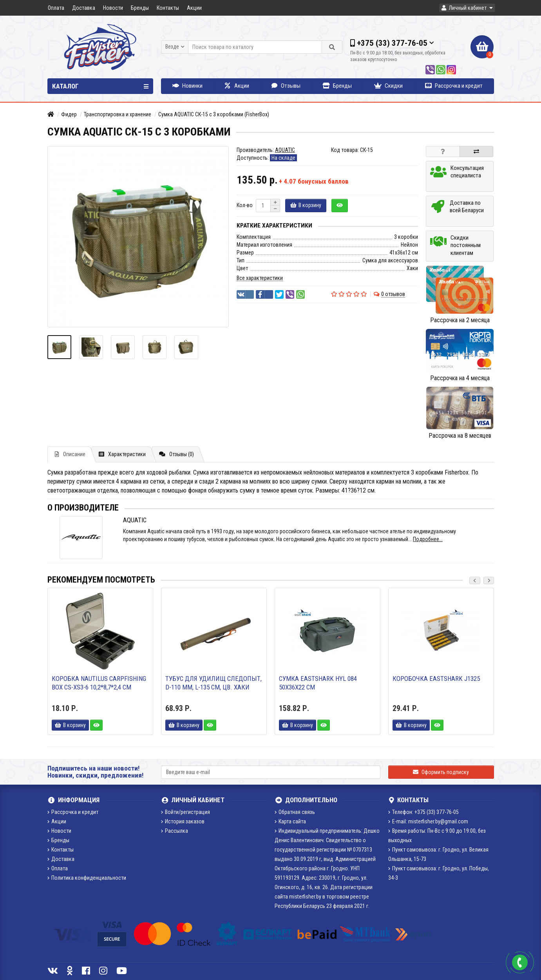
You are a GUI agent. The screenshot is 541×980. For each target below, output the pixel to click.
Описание (70, 454)
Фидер (69, 114)
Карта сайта (290, 821)
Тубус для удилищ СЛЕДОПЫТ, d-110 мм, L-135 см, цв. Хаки (214, 683)
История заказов (183, 821)
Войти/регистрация (185, 812)
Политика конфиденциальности (87, 878)
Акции (194, 8)
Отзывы (286, 86)
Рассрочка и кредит (454, 86)
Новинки (187, 86)
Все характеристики (260, 278)
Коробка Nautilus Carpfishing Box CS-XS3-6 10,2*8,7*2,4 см (99, 683)
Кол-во (245, 205)
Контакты (168, 8)
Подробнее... (428, 539)
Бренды (140, 8)
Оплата (56, 8)
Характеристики (122, 454)
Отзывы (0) (176, 454)
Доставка (84, 8)
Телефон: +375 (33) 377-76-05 (423, 812)
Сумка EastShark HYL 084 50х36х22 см (318, 683)
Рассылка (175, 831)
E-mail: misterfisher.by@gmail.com (428, 821)
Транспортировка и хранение (118, 114)
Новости (113, 8)
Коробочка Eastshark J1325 (436, 679)
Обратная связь (295, 812)
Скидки (388, 86)
